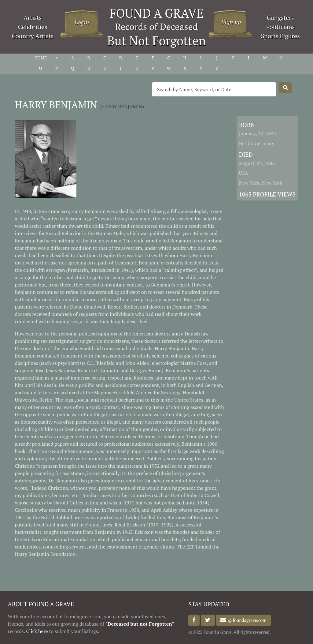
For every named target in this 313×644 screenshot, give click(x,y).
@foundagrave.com (246, 620)
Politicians (280, 27)
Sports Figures (280, 36)
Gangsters (280, 18)
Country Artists (32, 36)
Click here (37, 631)
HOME (41, 58)
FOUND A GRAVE (156, 13)
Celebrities (33, 27)
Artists (33, 18)
